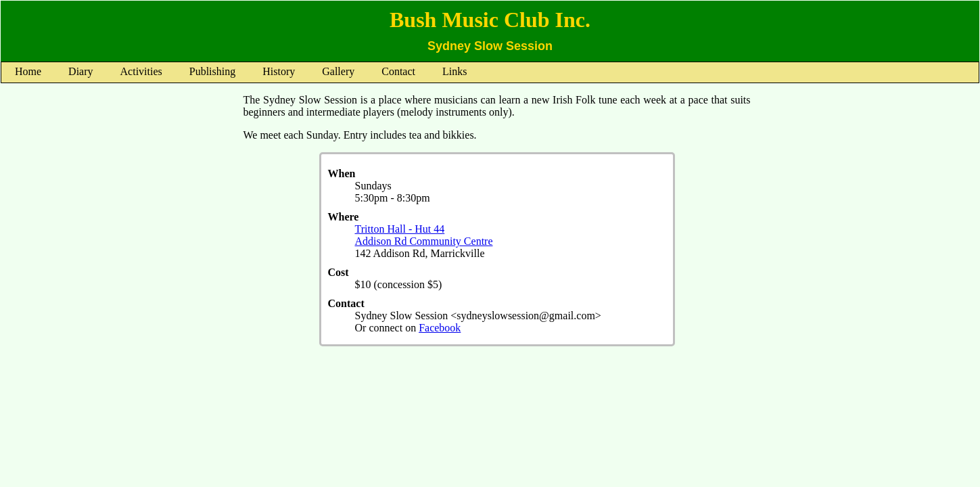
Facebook (440, 328)
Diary (80, 71)
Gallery (338, 71)
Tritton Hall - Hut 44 (400, 229)
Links (454, 71)
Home (28, 71)
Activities (141, 71)
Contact (398, 71)
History (279, 71)
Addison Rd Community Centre (424, 241)
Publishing (212, 71)
